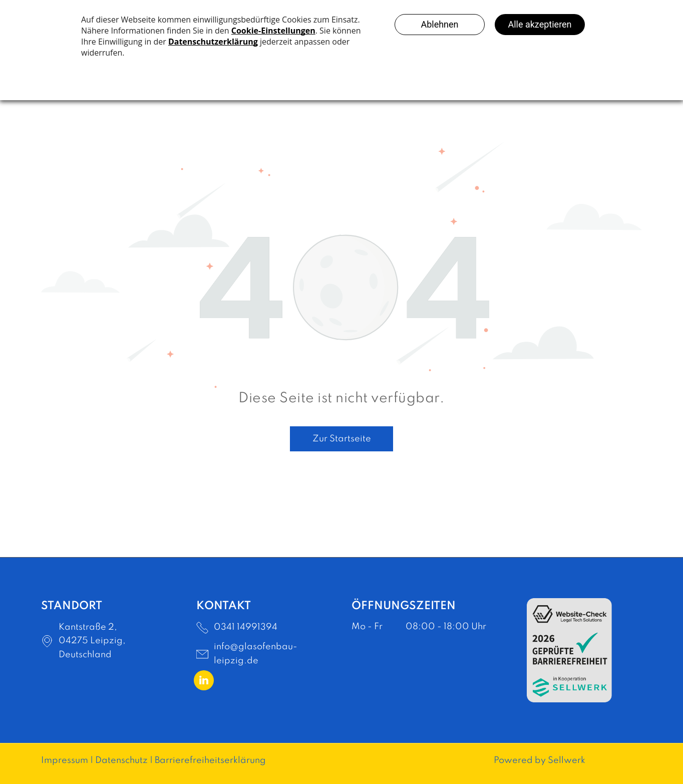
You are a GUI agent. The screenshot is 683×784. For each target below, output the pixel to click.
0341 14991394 (246, 627)
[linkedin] (204, 682)
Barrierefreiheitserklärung (210, 760)
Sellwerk (567, 760)
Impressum (65, 760)
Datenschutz (121, 760)
